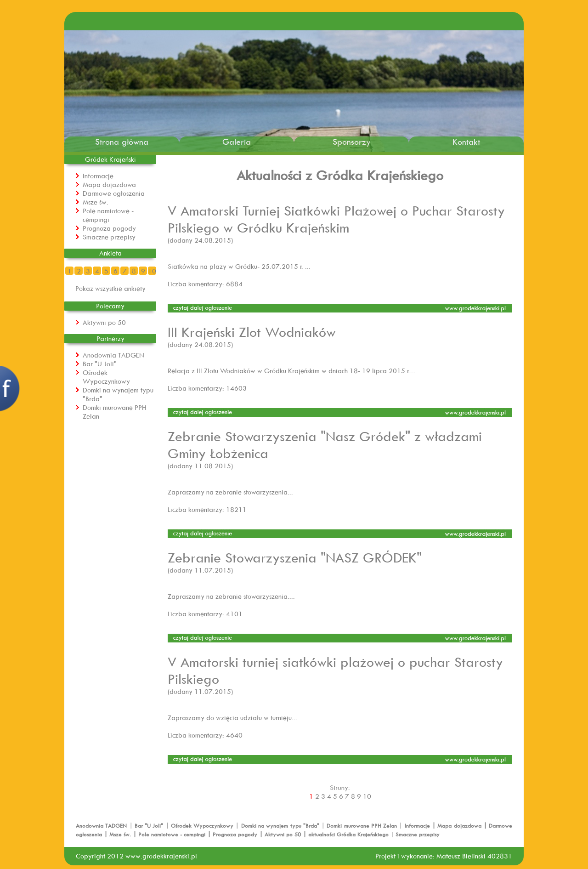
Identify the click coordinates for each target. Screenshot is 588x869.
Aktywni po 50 (104, 322)
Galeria (237, 142)
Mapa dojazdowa (109, 185)
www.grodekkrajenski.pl (161, 856)
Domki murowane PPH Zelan (363, 826)
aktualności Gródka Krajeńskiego (348, 834)
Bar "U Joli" (100, 364)
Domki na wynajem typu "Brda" (281, 826)
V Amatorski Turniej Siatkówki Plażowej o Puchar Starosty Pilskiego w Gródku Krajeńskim (336, 219)
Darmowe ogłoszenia (114, 193)
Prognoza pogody (109, 228)
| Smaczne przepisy (414, 834)
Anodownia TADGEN (113, 355)
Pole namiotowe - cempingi (108, 215)
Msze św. (96, 202)
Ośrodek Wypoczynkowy (106, 377)
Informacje (98, 176)
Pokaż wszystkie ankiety (110, 288)
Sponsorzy (352, 142)
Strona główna (122, 142)
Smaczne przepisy (109, 237)
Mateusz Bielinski (461, 856)
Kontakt (466, 142)
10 (152, 271)
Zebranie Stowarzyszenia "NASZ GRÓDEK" (295, 557)
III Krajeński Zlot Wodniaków (252, 332)
